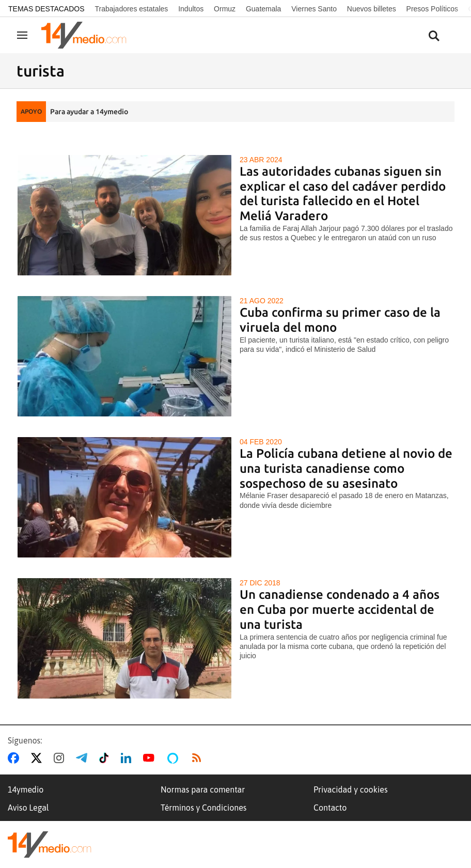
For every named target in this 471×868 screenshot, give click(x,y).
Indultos (191, 9)
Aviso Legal (28, 808)
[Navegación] (22, 35)
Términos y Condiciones (203, 808)
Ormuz (225, 9)
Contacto (330, 808)
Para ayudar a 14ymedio (89, 112)
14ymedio (26, 789)
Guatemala (263, 9)
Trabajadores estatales (131, 9)
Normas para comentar (203, 789)
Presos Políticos (432, 9)
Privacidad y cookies (351, 789)
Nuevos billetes (372, 9)
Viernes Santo (314, 9)
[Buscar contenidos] (434, 36)
